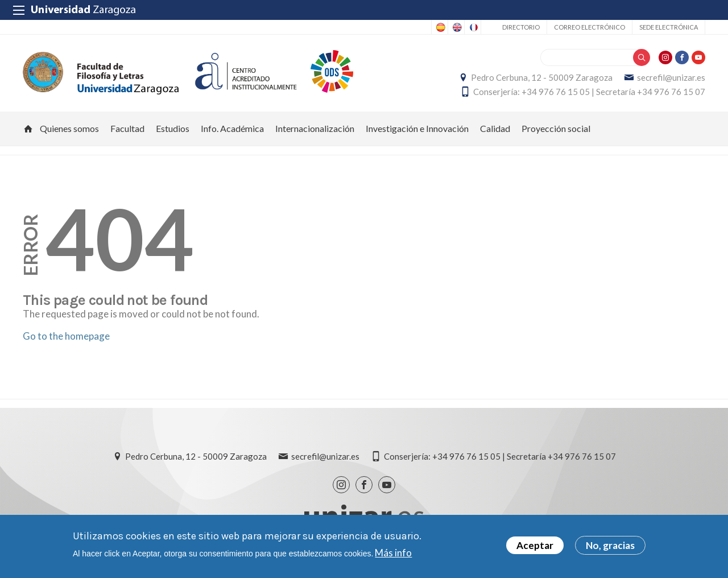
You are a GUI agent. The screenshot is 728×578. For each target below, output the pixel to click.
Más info (393, 553)
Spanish (440, 27)
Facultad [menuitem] (127, 128)
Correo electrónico (590, 27)
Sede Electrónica (669, 27)
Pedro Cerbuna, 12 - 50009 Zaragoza (542, 77)
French (473, 27)
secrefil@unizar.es (671, 77)
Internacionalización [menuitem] (315, 128)
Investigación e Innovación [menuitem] (417, 128)
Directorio (521, 27)
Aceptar (535, 546)
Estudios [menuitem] (173, 128)
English (456, 27)
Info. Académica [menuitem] (232, 128)
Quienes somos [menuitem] (69, 128)
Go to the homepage (66, 336)
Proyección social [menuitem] (556, 128)
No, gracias (610, 546)
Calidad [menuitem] (495, 128)
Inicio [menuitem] (28, 129)
